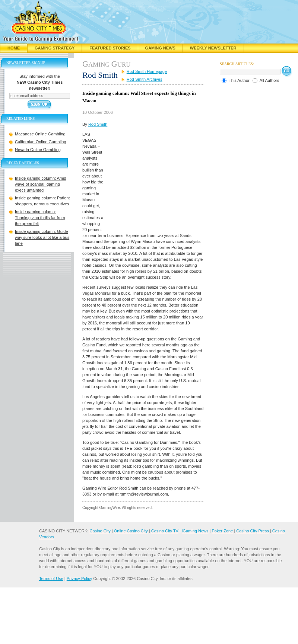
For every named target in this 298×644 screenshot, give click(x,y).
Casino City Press (252, 531)
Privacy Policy (79, 579)
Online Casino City (131, 531)
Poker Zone (222, 531)
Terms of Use (51, 579)
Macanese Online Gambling (40, 134)
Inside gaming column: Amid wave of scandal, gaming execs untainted (41, 184)
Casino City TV (165, 531)
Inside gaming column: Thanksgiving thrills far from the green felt (40, 218)
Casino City (100, 531)
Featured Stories (110, 48)
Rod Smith (98, 124)
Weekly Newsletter (213, 48)
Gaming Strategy (55, 48)
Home (14, 48)
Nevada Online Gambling (38, 150)
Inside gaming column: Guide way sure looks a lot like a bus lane (42, 237)
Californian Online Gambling (41, 142)
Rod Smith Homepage (147, 71)
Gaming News (160, 48)
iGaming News (195, 531)
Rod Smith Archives (145, 79)
